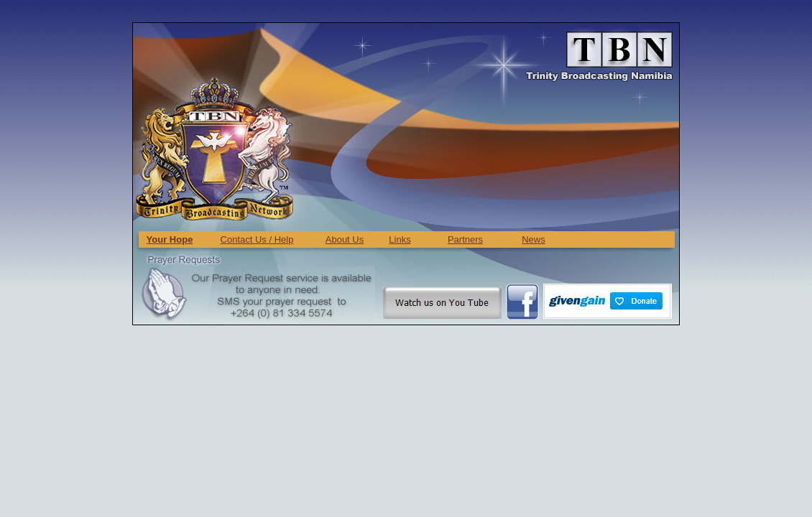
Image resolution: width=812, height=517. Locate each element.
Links (400, 239)
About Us (345, 239)
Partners (465, 239)
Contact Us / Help (257, 239)
